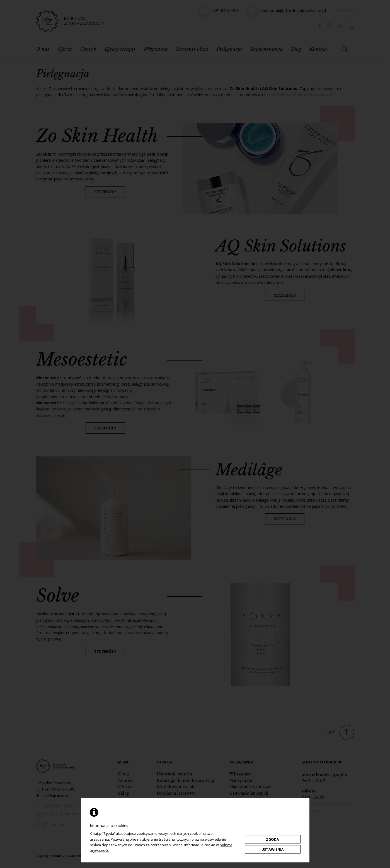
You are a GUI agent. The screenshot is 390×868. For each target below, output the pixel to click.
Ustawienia (273, 849)
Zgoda (272, 839)
